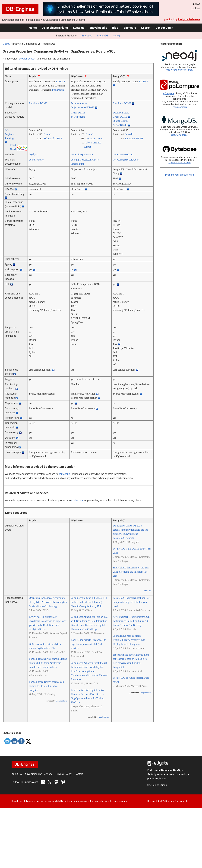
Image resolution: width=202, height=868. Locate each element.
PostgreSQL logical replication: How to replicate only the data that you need (132, 602)
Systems (79, 28)
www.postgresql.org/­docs (126, 160)
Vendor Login (164, 28)
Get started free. (180, 135)
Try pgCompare (180, 107)
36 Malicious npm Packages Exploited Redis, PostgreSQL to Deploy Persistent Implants (129, 640)
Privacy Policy (64, 774)
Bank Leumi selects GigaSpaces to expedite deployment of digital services (88, 644)
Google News (61, 701)
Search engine (78, 117)
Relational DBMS (38, 103)
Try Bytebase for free (180, 163)
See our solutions (157, 785)
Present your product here (180, 175)
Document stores (94, 138)
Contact (79, 774)
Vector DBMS (120, 125)
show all (147, 591)
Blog (115, 28)
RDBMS (60, 82)
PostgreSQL (58, 90)
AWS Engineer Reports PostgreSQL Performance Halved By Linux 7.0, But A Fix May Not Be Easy (131, 621)
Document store (79, 103)
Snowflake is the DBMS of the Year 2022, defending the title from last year (131, 572)
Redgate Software (189, 19)
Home (33, 28)
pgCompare (168, 94)
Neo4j (117, 36)
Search (146, 28)
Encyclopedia (98, 28)
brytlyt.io (34, 154)
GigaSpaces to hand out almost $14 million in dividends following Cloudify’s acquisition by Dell (89, 602)
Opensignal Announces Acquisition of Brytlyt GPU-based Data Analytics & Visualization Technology (48, 602)
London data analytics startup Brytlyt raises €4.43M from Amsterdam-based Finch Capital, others (48, 663)
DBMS (6, 44)
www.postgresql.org (123, 154)
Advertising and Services (39, 774)
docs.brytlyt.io (36, 160)
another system (27, 59)
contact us (64, 474)
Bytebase (87, 36)
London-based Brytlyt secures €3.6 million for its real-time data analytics (47, 686)
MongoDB (103, 36)
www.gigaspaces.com (82, 154)
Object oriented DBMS (83, 107)
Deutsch (195, 8)
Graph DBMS (78, 113)
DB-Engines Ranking (55, 28)
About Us (17, 774)
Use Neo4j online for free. (180, 70)
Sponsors (130, 28)
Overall (47, 134)
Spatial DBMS (120, 121)
